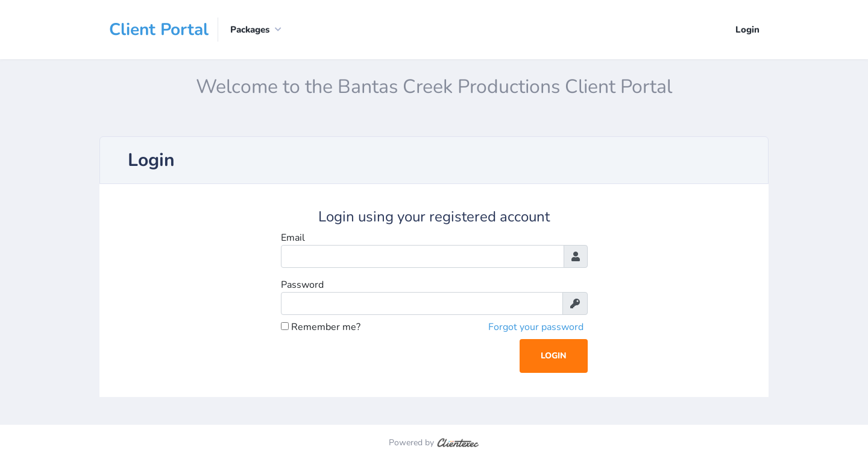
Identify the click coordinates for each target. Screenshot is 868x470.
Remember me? (321, 327)
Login (747, 30)
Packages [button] (250, 30)
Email (293, 238)
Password (302, 285)
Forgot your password (536, 327)
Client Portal (159, 30)
